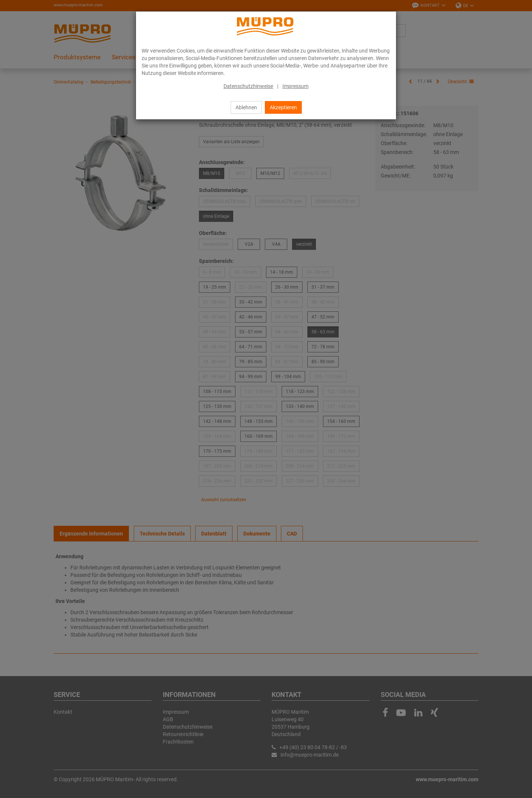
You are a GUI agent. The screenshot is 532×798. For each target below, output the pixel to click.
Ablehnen (246, 107)
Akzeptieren (283, 107)
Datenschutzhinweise (248, 86)
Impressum (295, 86)
